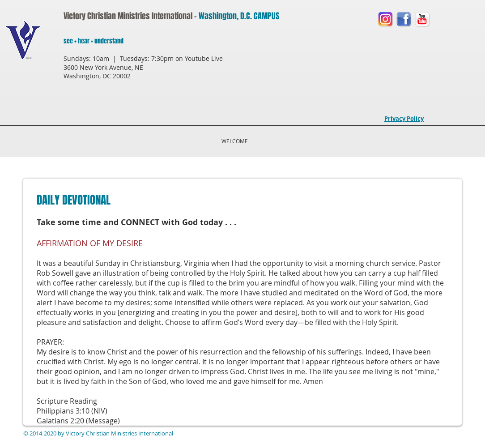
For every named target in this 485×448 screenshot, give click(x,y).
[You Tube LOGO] (422, 19)
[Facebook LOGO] (404, 19)
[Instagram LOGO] (385, 19)
